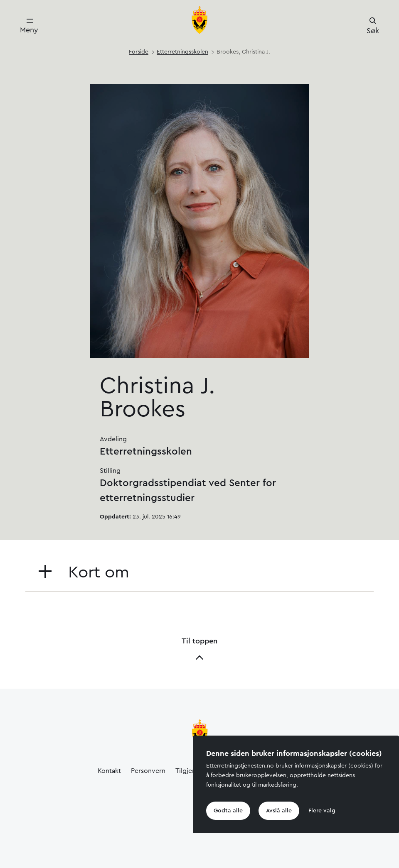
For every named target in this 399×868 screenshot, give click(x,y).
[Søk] (373, 26)
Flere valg (322, 811)
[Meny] (29, 26)
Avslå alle (279, 811)
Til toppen (199, 649)
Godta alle (228, 811)
